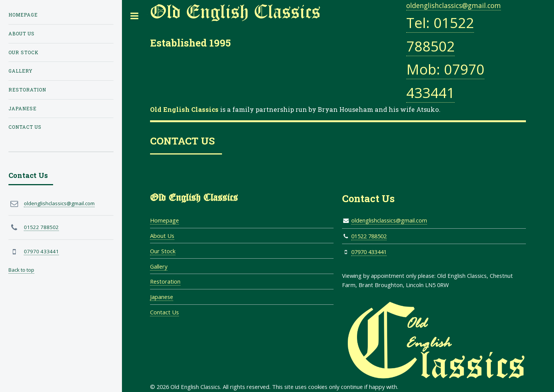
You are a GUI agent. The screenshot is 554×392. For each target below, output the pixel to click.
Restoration (165, 281)
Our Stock (163, 251)
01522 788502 (369, 236)
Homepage (164, 220)
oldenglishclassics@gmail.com (454, 5)
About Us (162, 236)
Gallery (159, 266)
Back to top (21, 270)
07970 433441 (369, 252)
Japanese (162, 297)
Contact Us (164, 312)
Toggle (135, 16)
